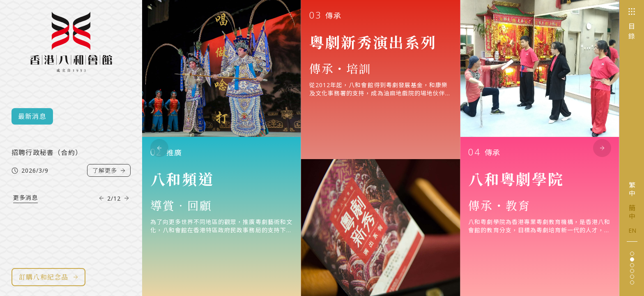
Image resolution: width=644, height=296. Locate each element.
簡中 (632, 212)
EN (632, 230)
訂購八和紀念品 (48, 277)
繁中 (632, 189)
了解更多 (109, 180)
